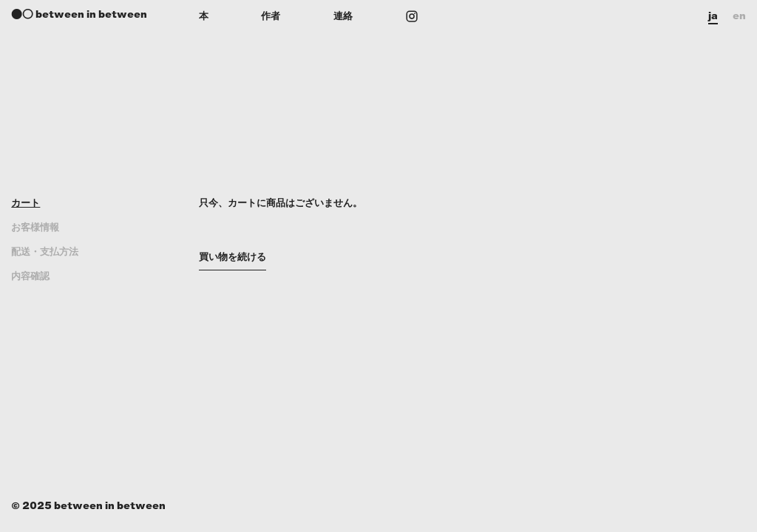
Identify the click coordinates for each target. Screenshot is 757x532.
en (739, 16)
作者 (271, 16)
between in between (91, 14)
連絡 (343, 16)
